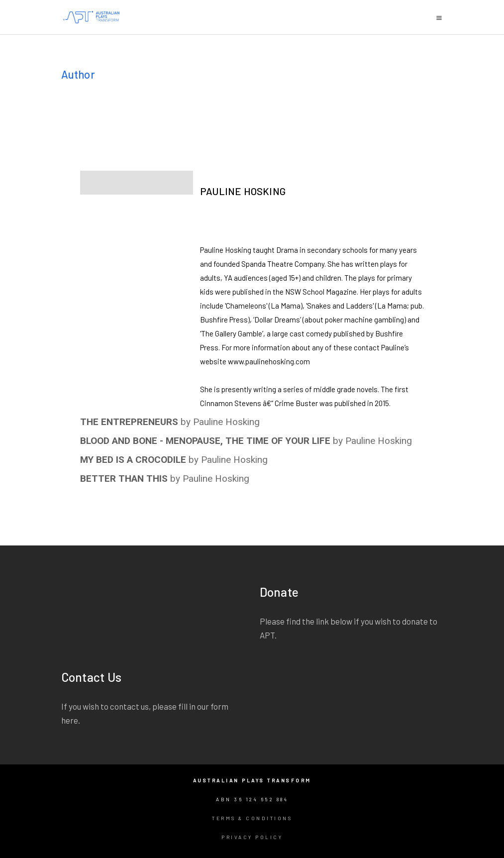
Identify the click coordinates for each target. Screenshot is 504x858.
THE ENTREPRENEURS (129, 422)
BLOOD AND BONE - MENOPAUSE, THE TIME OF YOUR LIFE (205, 441)
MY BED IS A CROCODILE (133, 460)
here (70, 720)
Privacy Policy (252, 837)
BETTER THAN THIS (124, 479)
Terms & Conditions (252, 818)
